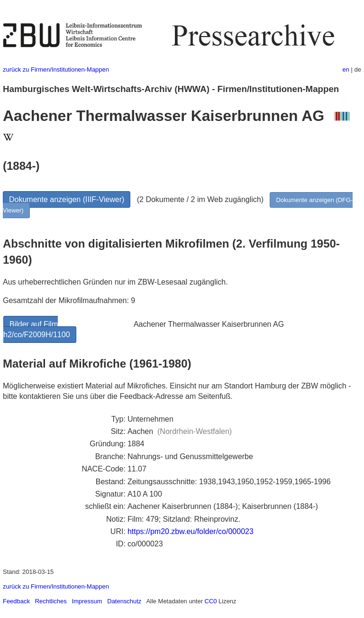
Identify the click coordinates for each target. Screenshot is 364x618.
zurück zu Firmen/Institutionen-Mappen (56, 69)
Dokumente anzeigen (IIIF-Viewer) (67, 199)
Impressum (87, 601)
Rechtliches (51, 601)
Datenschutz (124, 601)
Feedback (16, 601)
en (346, 69)
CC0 (211, 601)
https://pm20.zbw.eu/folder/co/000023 (191, 531)
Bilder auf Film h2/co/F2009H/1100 (37, 329)
